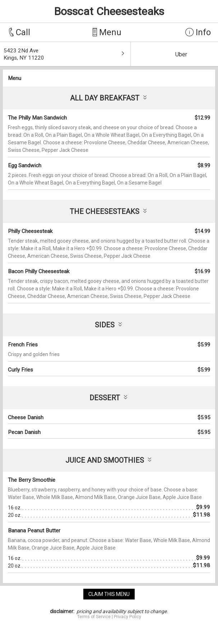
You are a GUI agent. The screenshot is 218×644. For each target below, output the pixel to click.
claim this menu (109, 594)
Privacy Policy (127, 617)
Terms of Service (94, 617)
